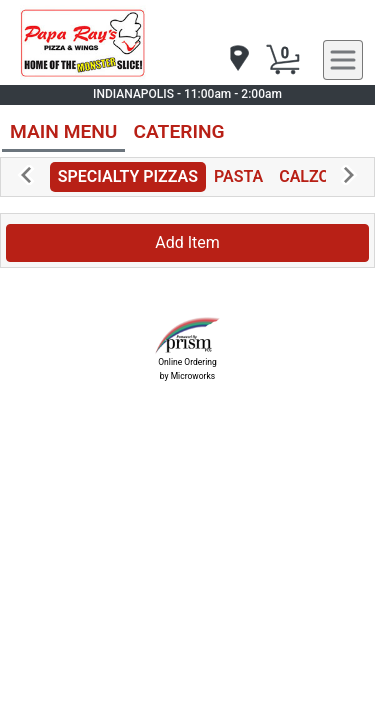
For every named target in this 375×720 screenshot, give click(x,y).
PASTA (238, 176)
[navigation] (238, 59)
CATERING (178, 131)
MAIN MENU (63, 131)
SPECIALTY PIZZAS (128, 176)
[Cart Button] (283, 60)
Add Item (187, 242)
